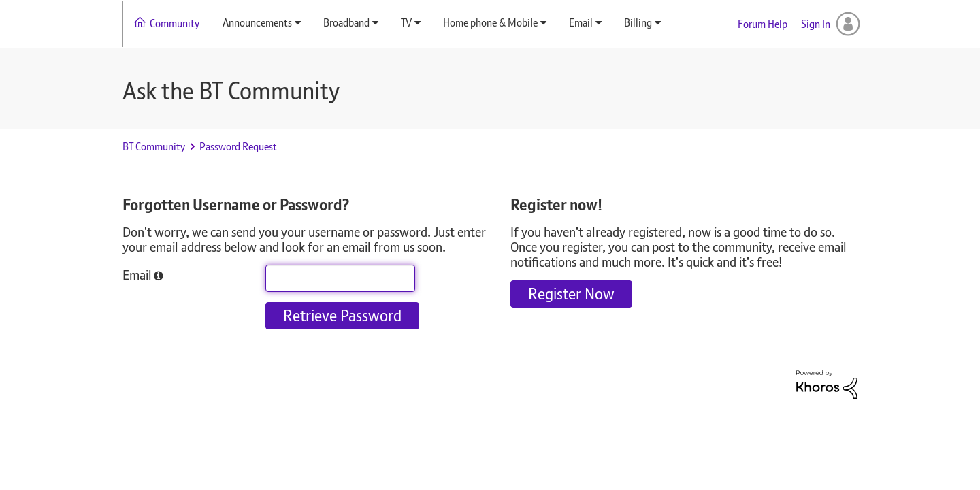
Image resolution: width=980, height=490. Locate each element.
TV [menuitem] (406, 23)
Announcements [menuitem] (257, 23)
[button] (159, 276)
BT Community (154, 147)
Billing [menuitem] (638, 23)
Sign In (816, 24)
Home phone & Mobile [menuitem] (490, 23)
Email (137, 274)
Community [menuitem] (175, 23)
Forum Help (763, 24)
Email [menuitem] (581, 23)
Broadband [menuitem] (346, 23)
